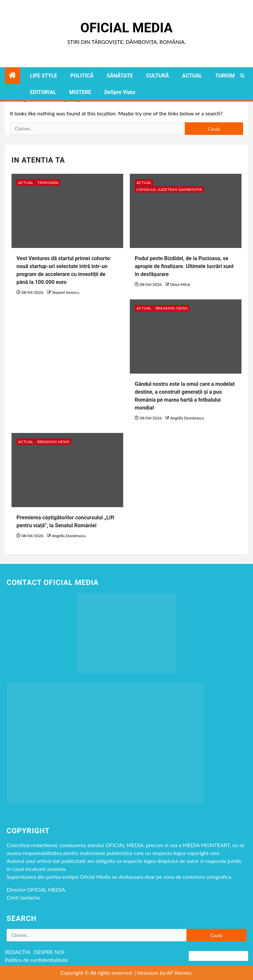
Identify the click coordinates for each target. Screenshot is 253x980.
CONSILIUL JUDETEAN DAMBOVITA (169, 189)
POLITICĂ (82, 76)
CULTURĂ (157, 76)
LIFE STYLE (44, 76)
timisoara (48, 183)
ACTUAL (192, 76)
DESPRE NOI (49, 952)
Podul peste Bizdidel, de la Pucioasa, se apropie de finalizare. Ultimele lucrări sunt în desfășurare (184, 266)
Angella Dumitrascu (187, 418)
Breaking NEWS (172, 308)
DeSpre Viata (120, 92)
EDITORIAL (43, 92)
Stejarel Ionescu (66, 292)
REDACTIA (18, 952)
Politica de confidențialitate (36, 960)
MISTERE (80, 92)
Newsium (148, 973)
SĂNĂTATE (120, 76)
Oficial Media (126, 28)
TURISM (225, 76)
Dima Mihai (180, 284)
